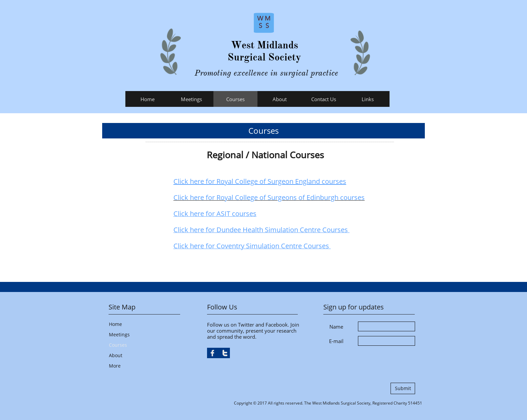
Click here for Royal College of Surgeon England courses (260, 181)
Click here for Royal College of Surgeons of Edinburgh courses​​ (269, 197)
